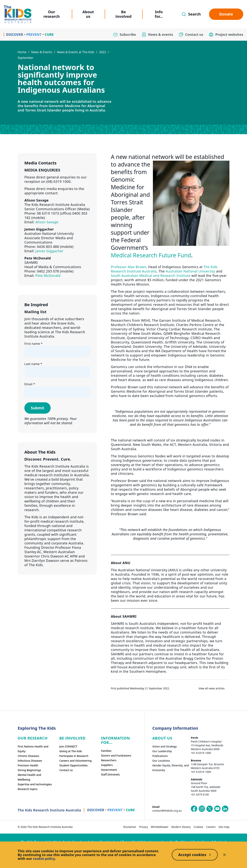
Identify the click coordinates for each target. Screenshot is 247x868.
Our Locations (161, 761)
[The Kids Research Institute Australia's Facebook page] (194, 809)
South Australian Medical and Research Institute (151, 276)
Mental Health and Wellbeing (29, 777)
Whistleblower (160, 827)
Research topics (28, 789)
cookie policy (44, 859)
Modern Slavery (181, 827)
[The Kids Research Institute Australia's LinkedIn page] (225, 809)
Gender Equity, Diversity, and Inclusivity (171, 768)
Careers (211, 827)
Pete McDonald (48, 276)
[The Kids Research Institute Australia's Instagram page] (202, 809)
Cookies (198, 827)
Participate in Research (74, 756)
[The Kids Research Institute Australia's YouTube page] (217, 809)
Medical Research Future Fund (151, 255)
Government (109, 770)
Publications (160, 756)
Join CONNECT (68, 746)
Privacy (144, 827)
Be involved (123, 14)
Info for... (159, 14)
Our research (52, 14)
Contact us (66, 770)
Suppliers (107, 765)
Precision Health (28, 765)
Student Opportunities (74, 765)
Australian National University (190, 271)
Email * (30, 384)
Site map (224, 827)
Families (106, 751)
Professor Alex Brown (129, 267)
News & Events (42, 52)
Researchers (109, 760)
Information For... (115, 740)
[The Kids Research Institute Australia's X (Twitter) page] (210, 809)
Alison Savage (47, 222)
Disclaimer (130, 827)
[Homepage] (18, 14)
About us (88, 14)
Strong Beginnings (29, 770)
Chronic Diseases (28, 756)
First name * (33, 344)
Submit (38, 408)
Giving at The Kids (71, 751)
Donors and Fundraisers (116, 756)
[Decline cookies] (225, 855)
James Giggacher (49, 251)
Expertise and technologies (35, 784)
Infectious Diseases (30, 761)
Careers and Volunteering (75, 761)
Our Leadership (162, 751)
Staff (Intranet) (110, 774)
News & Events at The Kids (75, 52)
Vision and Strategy (165, 746)
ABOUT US (162, 738)
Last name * (33, 364)
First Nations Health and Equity (33, 749)
